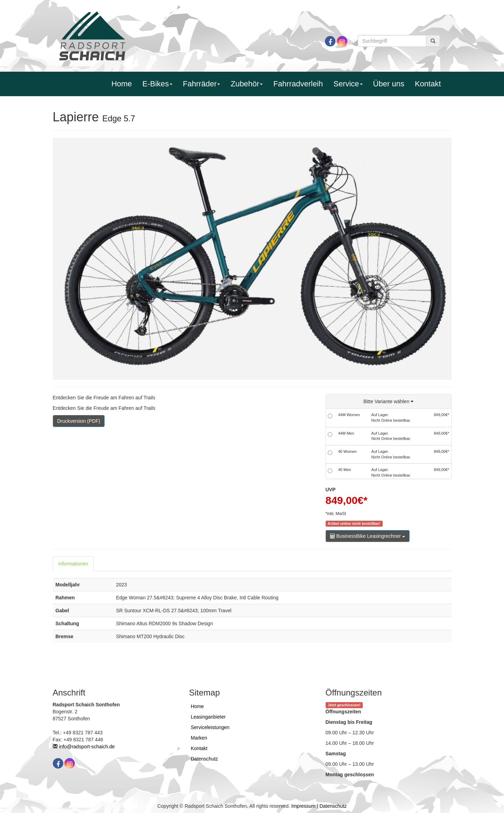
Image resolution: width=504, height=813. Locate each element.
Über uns (389, 84)
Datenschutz (205, 759)
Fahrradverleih (298, 84)
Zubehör (247, 84)
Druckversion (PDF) (79, 421)
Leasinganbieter (208, 717)
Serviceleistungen (210, 727)
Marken (199, 738)
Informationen (73, 564)
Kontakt (428, 84)
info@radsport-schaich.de (87, 747)
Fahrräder (202, 84)
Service (348, 84)
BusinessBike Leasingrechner (368, 536)
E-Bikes (157, 84)
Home (122, 84)
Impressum (303, 806)
